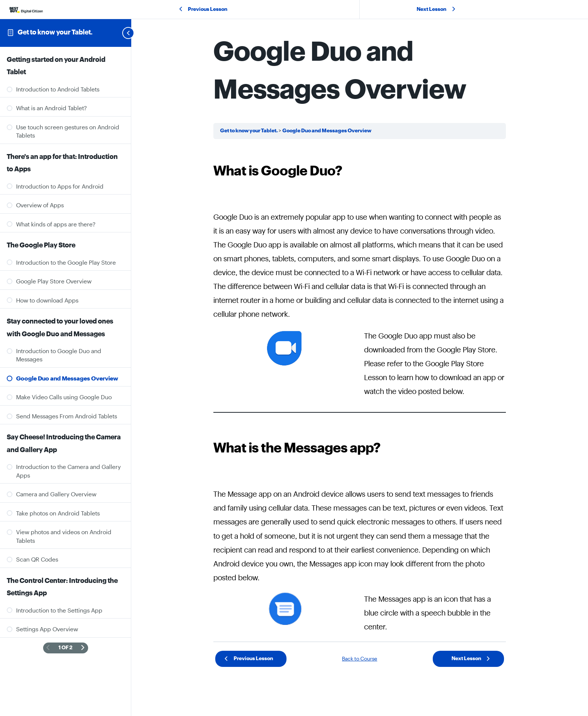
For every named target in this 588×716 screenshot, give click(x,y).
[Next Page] (83, 648)
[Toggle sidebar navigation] (119, 33)
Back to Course (360, 659)
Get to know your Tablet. (55, 32)
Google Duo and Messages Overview (327, 131)
